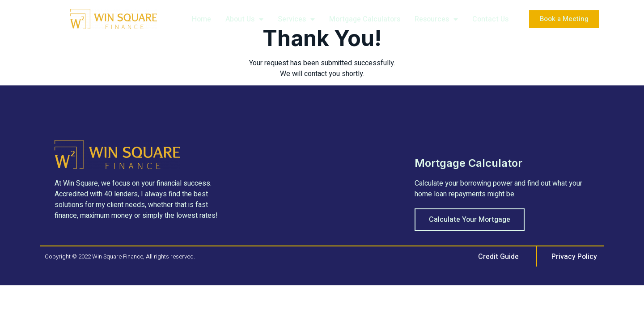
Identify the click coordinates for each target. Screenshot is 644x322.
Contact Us (490, 19)
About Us (244, 19)
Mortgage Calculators (365, 19)
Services (296, 19)
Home (201, 19)
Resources (436, 19)
